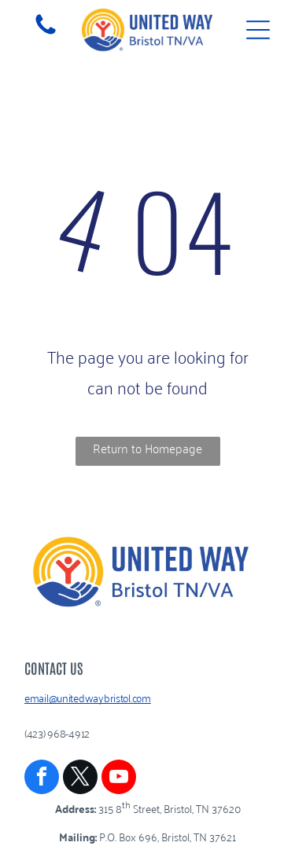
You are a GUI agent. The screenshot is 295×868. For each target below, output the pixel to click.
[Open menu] (258, 30)
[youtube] (119, 779)
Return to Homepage (147, 448)
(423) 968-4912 (57, 732)
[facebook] (42, 779)
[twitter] (80, 779)
